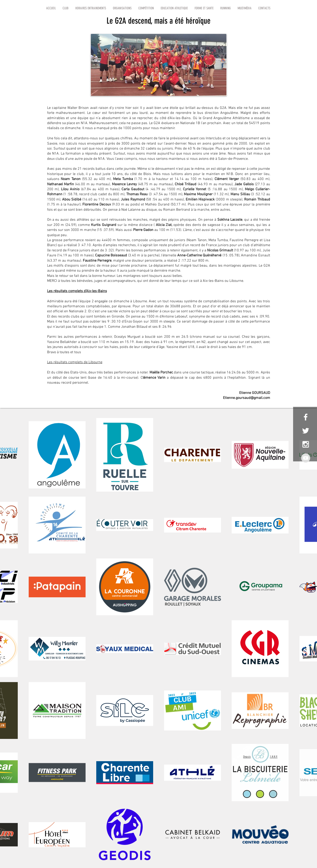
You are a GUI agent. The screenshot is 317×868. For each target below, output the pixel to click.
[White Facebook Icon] (306, 417)
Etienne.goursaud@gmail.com (247, 398)
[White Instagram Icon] (306, 444)
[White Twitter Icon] (306, 431)
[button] (66, 8)
